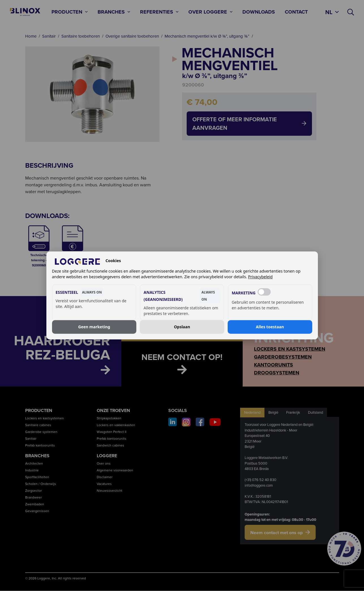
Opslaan (182, 327)
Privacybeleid (260, 277)
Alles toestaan (270, 327)
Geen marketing (94, 327)
